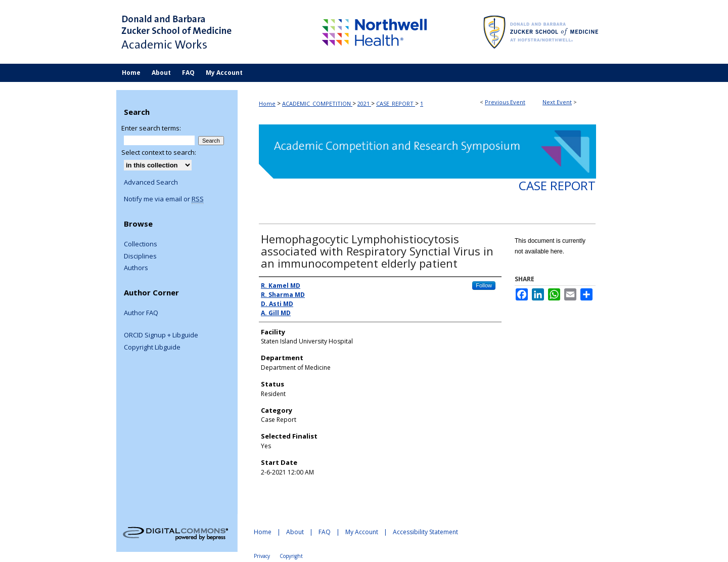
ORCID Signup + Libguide (161, 335)
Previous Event (505, 102)
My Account (362, 532)
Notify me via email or (164, 199)
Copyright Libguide (152, 348)
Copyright (291, 556)
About (295, 532)
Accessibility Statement (425, 532)
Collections (141, 244)
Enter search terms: (151, 128)
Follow (484, 285)
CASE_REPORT (396, 103)
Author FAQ (141, 313)
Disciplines (140, 256)
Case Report (557, 185)
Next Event (557, 102)
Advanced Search (151, 182)
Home (267, 103)
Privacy (262, 556)
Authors (136, 268)
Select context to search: (159, 152)
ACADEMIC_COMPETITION (317, 103)
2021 (364, 103)
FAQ (325, 532)
